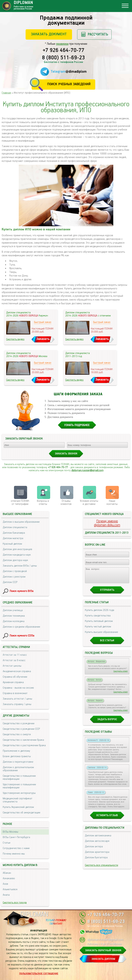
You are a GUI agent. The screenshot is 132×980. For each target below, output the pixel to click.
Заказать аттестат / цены (17, 699)
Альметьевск (10, 889)
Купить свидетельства (98, 619)
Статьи (7, 843)
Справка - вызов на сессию (18, 688)
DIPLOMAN (34, 914)
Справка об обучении (15, 677)
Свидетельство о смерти (17, 734)
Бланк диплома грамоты (17, 756)
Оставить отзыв (107, 818)
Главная (6, 93)
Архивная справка (13, 682)
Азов (5, 884)
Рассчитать (98, 34)
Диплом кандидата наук (17, 555)
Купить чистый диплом (98, 630)
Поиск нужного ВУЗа (21, 591)
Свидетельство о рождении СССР (21, 729)
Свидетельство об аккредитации (21, 813)
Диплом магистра (13, 538)
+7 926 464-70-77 (64, 51)
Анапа (6, 895)
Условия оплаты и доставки (89, 503)
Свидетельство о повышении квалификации (19, 777)
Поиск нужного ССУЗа (22, 636)
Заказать (43, 339)
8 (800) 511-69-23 (63, 58)
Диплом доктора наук (15, 560)
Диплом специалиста (15, 527)
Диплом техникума (14, 616)
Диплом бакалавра (14, 533)
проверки (62, 44)
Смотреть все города (15, 903)
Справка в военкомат (15, 693)
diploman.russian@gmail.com (87, 470)
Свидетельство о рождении (19, 723)
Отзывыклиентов (66, 503)
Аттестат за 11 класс (15, 655)
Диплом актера (94, 850)
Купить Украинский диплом (18, 807)
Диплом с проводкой (15, 571)
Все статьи (107, 644)
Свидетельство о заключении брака (23, 740)
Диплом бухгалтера (96, 861)
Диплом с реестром (14, 577)
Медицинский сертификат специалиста (18, 800)
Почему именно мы (14, 854)
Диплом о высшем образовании (21, 522)
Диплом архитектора (97, 855)
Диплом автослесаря (97, 844)
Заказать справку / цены (17, 704)
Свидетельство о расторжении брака (24, 745)
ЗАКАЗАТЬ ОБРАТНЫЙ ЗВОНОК (103, 950)
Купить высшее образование (101, 635)
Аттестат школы (12, 666)
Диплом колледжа (14, 621)
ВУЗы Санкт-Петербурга (16, 837)
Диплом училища (13, 610)
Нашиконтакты (112, 503)
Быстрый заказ (43, 322)
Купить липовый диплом (99, 624)
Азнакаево (9, 878)
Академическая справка (17, 671)
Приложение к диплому (16, 751)
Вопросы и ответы (43, 503)
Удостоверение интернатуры (19, 793)
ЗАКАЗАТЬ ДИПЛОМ (103, 959)
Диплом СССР (10, 582)
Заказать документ (49, 34)
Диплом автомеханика (98, 839)
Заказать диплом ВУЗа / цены (20, 566)
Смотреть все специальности (101, 868)
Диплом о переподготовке (18, 762)
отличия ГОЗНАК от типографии (20, 503)
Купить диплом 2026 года (100, 613)
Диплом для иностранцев (17, 549)
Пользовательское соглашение (39, 974)
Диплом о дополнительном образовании (18, 769)
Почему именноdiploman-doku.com (107, 523)
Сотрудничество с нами (16, 848)
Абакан (7, 873)
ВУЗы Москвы (10, 832)
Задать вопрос (107, 722)
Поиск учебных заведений (69, 84)
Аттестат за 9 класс (14, 660)
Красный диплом (12, 544)
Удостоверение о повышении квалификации (19, 786)
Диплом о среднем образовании (21, 627)
